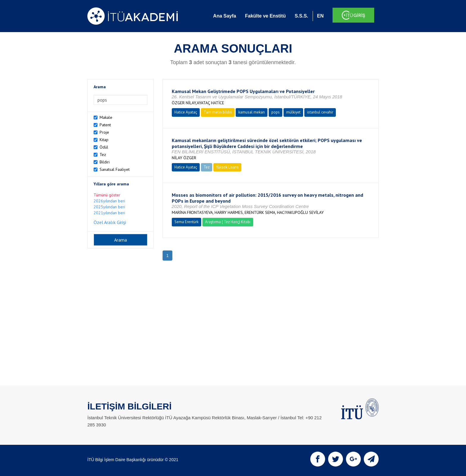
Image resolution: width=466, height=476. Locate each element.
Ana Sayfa (225, 16)
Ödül (104, 147)
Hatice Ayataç (186, 112)
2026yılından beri (109, 201)
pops (275, 112)
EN (320, 16)
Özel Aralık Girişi (110, 222)
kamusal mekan (252, 112)
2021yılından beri (109, 213)
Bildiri (105, 162)
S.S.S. (301, 16)
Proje (104, 132)
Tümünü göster (107, 195)
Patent (105, 125)
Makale (106, 117)
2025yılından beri (109, 207)
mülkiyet (293, 112)
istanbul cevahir (320, 112)
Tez (103, 155)
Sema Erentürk (186, 222)
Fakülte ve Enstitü (265, 16)
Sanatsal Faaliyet (115, 169)
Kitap (104, 140)
